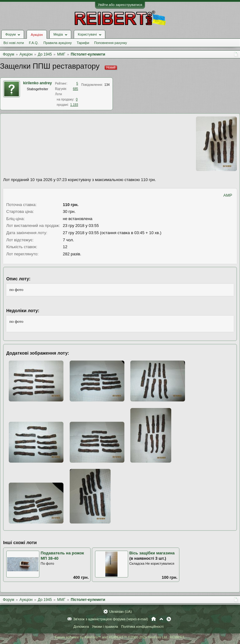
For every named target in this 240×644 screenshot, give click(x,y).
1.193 (74, 105)
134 (107, 85)
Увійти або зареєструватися (120, 5)
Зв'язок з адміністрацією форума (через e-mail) (111, 619)
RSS (169, 619)
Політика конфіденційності (142, 627)
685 (75, 89)
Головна (154, 619)
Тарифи (83, 43)
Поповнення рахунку (110, 43)
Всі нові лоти (14, 43)
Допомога (81, 627)
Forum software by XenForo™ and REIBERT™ (120, 637)
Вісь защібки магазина (152, 553)
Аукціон (37, 35)
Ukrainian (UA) (120, 612)
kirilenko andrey (37, 83)
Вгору (161, 619)
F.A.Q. (34, 43)
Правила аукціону (57, 43)
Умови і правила (105, 627)
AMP (228, 195)
